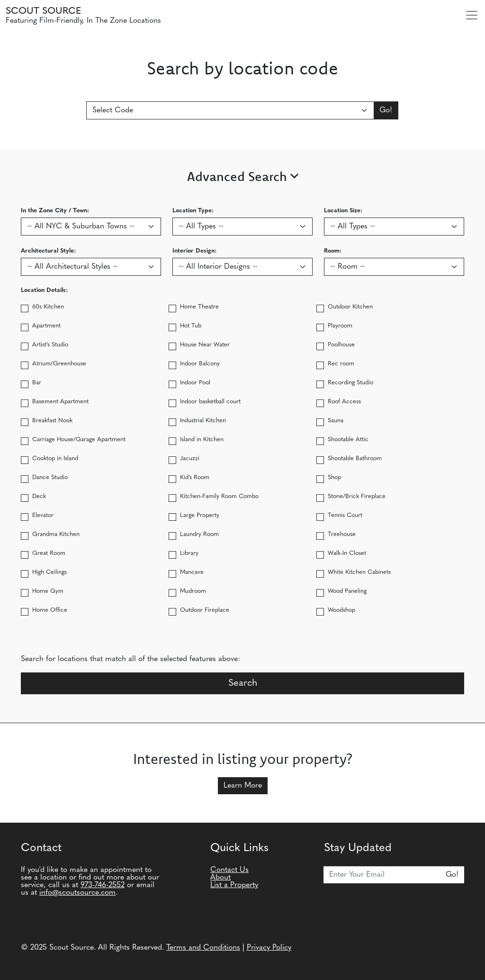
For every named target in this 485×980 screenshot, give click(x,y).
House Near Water (205, 345)
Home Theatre (199, 307)
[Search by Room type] (394, 267)
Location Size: (343, 211)
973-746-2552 (103, 885)
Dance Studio (50, 477)
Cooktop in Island (55, 458)
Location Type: (193, 211)
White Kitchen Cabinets (359, 572)
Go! (386, 110)
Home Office (50, 610)
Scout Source (43, 11)
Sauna (336, 421)
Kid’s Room (195, 477)
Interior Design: (194, 251)
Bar (37, 383)
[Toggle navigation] (472, 15)
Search (243, 683)
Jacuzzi (190, 458)
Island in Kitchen (202, 440)
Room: (333, 251)
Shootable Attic (348, 440)
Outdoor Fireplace (205, 610)
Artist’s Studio (50, 345)
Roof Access (344, 402)
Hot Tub (191, 326)
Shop (334, 477)
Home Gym (48, 591)
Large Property (200, 515)
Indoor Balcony (200, 364)
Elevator (43, 515)
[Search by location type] (242, 227)
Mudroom (193, 591)
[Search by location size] (394, 227)
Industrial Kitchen (203, 421)
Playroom (340, 326)
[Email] (382, 875)
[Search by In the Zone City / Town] (91, 227)
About (220, 878)
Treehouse (342, 534)
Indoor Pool (195, 383)
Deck (39, 496)
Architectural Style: (48, 251)
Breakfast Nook (52, 421)
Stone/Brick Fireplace (357, 496)
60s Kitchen (48, 307)
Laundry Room (199, 534)
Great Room (49, 553)
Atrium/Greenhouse (59, 364)
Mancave (192, 572)
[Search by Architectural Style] (91, 267)
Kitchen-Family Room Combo (219, 496)
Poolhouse (341, 345)
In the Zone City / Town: (55, 211)
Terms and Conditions (203, 948)
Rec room (341, 364)
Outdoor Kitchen (350, 307)
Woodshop (341, 610)
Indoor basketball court (210, 402)
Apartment (46, 326)
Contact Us (229, 870)
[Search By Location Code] (230, 110)
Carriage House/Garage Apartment (79, 440)
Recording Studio (350, 383)
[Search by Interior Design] (242, 267)
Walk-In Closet (347, 553)
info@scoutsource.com (77, 893)
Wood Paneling (347, 591)
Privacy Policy (269, 948)
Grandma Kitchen (56, 534)
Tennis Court (345, 515)
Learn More (243, 786)
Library (189, 553)
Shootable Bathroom (355, 458)
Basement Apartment (60, 402)
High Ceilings (49, 572)
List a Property (234, 885)
